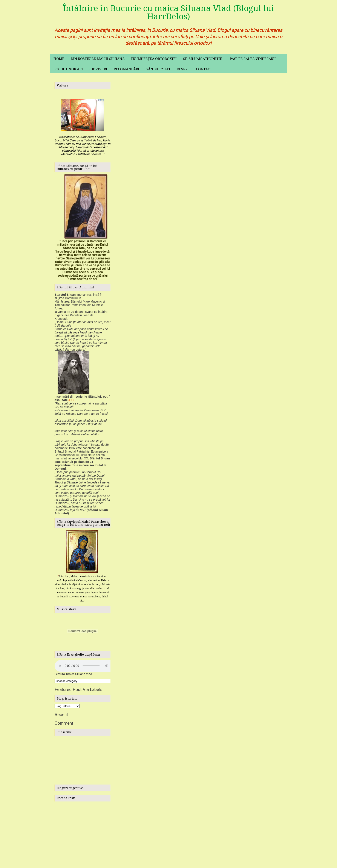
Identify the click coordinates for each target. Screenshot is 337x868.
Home (59, 59)
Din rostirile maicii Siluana (98, 59)
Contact (204, 69)
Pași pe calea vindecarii (253, 59)
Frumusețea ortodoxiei (154, 59)
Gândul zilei (158, 69)
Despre (183, 69)
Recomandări (126, 69)
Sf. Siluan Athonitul (203, 59)
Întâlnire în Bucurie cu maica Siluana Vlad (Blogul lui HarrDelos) (168, 12)
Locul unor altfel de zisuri (80, 69)
